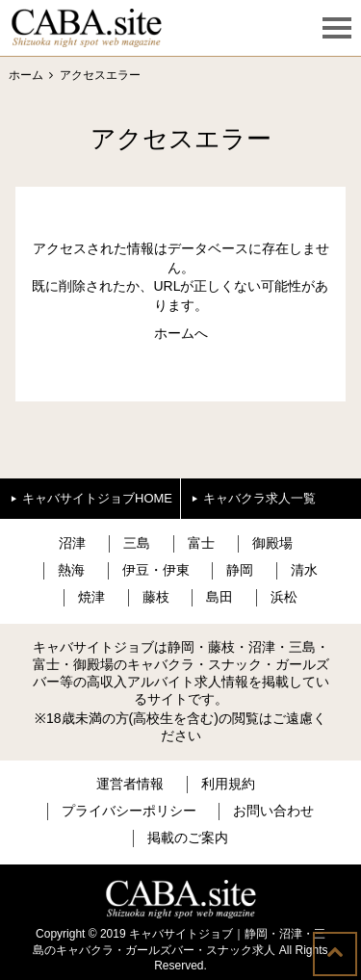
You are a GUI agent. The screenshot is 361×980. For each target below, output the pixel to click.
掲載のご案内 (188, 838)
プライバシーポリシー (129, 811)
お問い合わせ (273, 811)
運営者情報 (130, 784)
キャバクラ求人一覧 (259, 498)
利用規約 (228, 784)
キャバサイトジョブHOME (97, 498)
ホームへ (181, 333)
